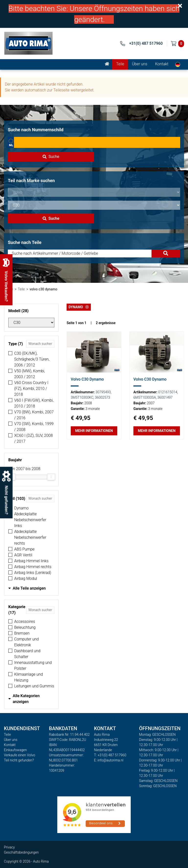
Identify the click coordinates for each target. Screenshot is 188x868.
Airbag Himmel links (31, 561)
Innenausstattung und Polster (33, 665)
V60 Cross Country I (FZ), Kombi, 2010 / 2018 (31, 389)
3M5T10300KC (82, 397)
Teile (120, 64)
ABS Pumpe (24, 549)
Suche (51, 157)
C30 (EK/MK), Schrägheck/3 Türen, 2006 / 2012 (32, 359)
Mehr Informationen (94, 431)
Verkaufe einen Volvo (20, 755)
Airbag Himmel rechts (33, 567)
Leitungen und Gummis (34, 686)
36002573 (103, 397)
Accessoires (25, 621)
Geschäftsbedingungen (21, 852)
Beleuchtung (25, 627)
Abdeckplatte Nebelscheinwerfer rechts (30, 537)
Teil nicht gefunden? (19, 760)
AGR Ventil (23, 555)
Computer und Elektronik (26, 642)
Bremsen (22, 633)
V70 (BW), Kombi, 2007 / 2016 (34, 415)
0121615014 (168, 392)
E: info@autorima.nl (109, 760)
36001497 (165, 397)
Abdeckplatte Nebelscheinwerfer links (30, 520)
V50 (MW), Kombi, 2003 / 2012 (30, 374)
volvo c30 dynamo (44, 289)
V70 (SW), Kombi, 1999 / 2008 (34, 427)
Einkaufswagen (15, 750)
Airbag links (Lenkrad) (33, 573)
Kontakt (162, 64)
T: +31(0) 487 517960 (110, 755)
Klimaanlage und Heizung (29, 677)
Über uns (140, 64)
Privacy (9, 847)
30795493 (103, 392)
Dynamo (21, 508)
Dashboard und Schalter (27, 654)
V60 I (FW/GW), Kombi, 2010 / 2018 (34, 403)
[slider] (51, 477)
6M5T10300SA (145, 397)
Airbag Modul (26, 578)
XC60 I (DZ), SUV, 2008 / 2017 (34, 438)
